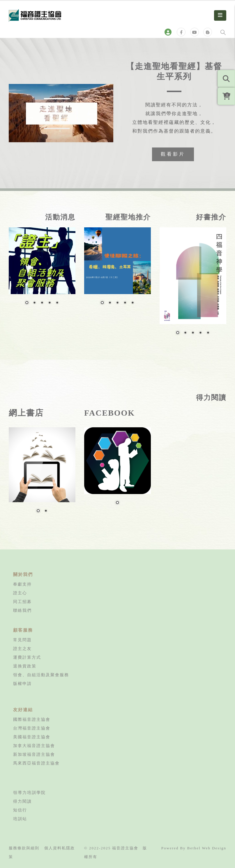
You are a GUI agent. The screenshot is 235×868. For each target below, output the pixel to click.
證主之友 (22, 649)
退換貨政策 (25, 666)
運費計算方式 (27, 657)
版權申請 (22, 683)
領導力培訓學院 (29, 793)
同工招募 (22, 602)
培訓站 (20, 819)
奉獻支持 (22, 584)
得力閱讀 (22, 801)
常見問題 (22, 640)
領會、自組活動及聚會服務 (41, 675)
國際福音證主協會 (32, 719)
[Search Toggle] (223, 32)
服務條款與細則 (24, 848)
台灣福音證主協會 (32, 728)
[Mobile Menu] (220, 15)
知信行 (20, 810)
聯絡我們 (22, 610)
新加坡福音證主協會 (34, 754)
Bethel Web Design (207, 848)
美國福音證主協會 (32, 737)
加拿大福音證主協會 (34, 746)
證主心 (20, 593)
